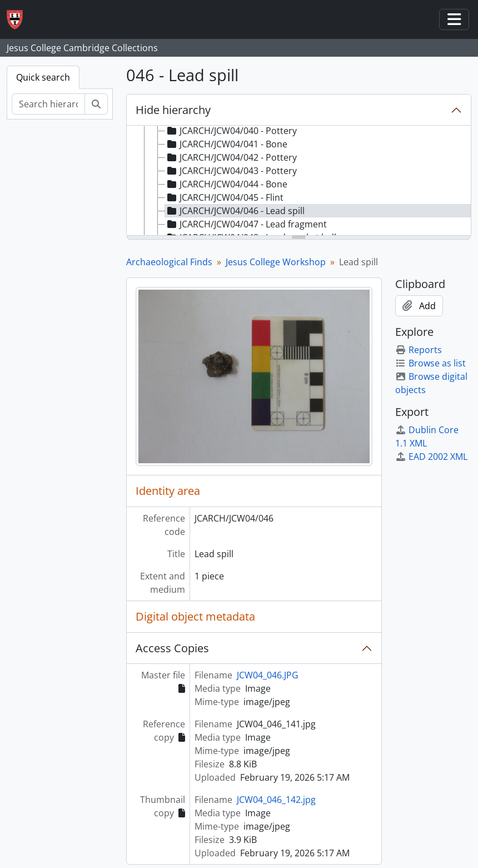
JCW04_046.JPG (268, 675)
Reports (419, 350)
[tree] (299, 181)
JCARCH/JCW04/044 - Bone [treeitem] (226, 184)
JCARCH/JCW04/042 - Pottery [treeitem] (231, 157)
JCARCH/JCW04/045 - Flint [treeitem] (224, 197)
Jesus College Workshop (276, 262)
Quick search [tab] (43, 77)
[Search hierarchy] (48, 104)
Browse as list (430, 363)
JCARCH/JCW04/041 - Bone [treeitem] (226, 144)
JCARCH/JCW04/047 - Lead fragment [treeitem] (246, 224)
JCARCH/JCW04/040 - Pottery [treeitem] (231, 131)
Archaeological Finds (169, 262)
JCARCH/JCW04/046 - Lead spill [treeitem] (235, 211)
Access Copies (172, 648)
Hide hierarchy (173, 110)
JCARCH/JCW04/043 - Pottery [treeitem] (231, 171)
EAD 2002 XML (431, 457)
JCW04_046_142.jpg (276, 800)
